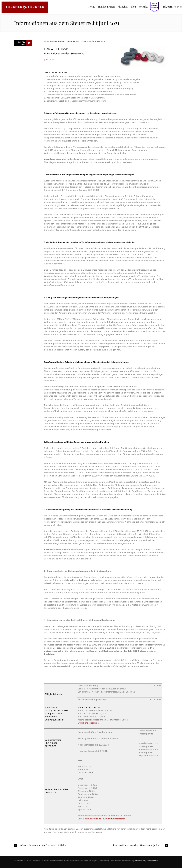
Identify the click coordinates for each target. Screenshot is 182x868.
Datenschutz (152, 861)
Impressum (140, 861)
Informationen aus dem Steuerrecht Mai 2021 (45, 845)
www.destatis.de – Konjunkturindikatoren (105, 819)
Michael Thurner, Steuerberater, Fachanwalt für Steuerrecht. (78, 41)
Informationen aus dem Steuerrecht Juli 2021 (138, 845)
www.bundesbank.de (88, 723)
